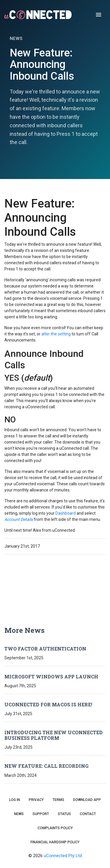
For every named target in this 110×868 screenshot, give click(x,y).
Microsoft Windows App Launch (51, 676)
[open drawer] (99, 15)
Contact (88, 814)
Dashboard (66, 513)
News (19, 814)
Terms (58, 800)
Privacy (36, 800)
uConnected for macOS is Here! (48, 704)
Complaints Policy (55, 828)
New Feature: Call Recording (46, 766)
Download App (87, 800)
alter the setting (56, 334)
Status (64, 814)
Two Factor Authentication (45, 649)
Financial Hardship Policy (55, 842)
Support (41, 814)
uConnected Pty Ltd (63, 856)
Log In (15, 800)
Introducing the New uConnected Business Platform (54, 735)
